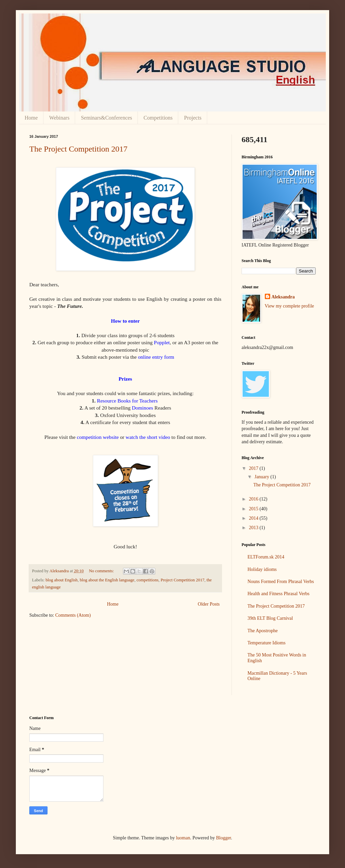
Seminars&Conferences (106, 118)
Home (31, 118)
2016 (254, 499)
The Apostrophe (263, 631)
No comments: (102, 571)
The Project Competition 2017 (78, 149)
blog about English (61, 580)
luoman (183, 838)
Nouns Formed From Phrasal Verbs (281, 582)
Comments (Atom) (73, 615)
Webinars (59, 118)
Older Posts (209, 604)
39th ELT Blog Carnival (270, 618)
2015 (254, 509)
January (262, 477)
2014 (254, 518)
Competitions (158, 118)
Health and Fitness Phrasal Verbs (279, 594)
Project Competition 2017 (183, 580)
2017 (254, 468)
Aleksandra (283, 297)
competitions (147, 580)
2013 (254, 528)
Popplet (162, 342)
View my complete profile (290, 306)
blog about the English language (107, 580)
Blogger (223, 838)
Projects (193, 118)
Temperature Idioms (267, 643)
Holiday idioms (262, 569)
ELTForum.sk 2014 (266, 557)
